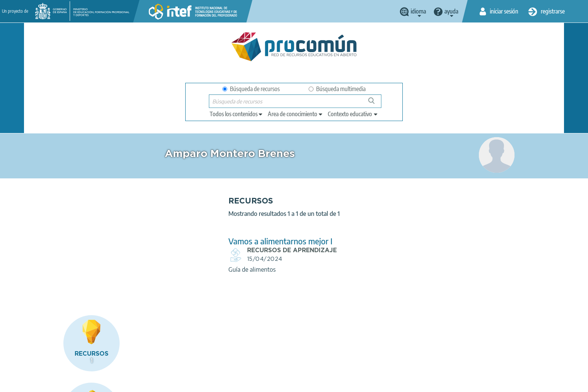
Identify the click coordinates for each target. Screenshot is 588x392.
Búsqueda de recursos (251, 89)
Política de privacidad (136, 383)
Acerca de (54, 383)
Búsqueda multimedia (337, 89)
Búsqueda (376, 104)
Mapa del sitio (279, 383)
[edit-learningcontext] (353, 114)
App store (248, 353)
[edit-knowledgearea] (295, 114)
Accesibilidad (238, 383)
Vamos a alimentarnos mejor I (220, 241)
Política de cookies (191, 383)
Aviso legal (88, 383)
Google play (313, 353)
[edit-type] (236, 114)
